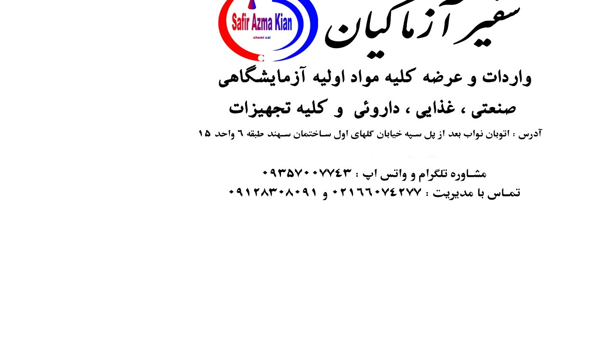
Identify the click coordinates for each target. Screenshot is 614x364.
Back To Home (306, 340)
